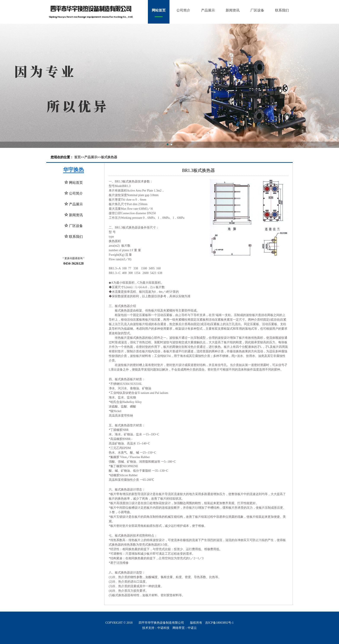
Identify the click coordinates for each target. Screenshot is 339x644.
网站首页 (159, 10)
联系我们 (282, 10)
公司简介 (183, 10)
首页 (77, 157)
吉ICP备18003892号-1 (219, 623)
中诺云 (192, 628)
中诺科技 (163, 628)
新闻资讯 (233, 10)
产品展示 (208, 10)
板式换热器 (109, 157)
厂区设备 (257, 10)
